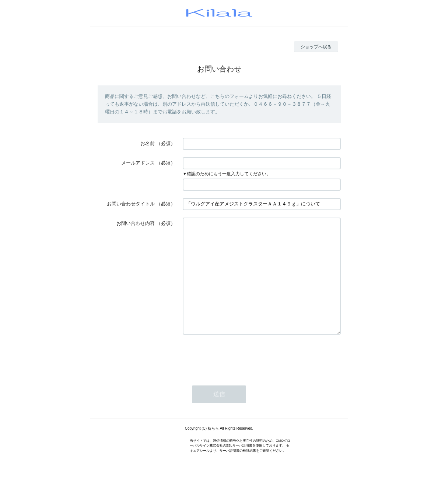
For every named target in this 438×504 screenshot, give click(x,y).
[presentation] (239, 378)
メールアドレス (138, 163)
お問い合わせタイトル (131, 204)
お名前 (148, 143)
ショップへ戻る (316, 47)
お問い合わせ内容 (136, 223)
